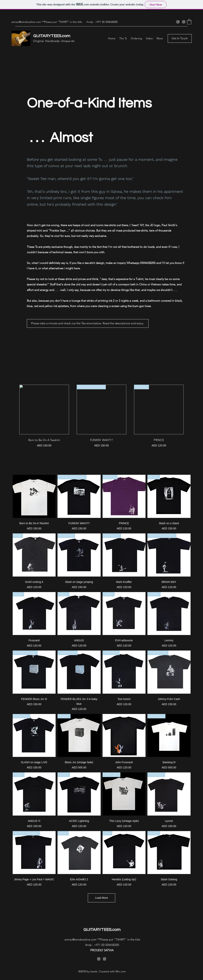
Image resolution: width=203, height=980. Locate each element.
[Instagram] (178, 22)
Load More (101, 898)
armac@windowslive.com (26, 22)
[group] (102, 416)
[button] (189, 22)
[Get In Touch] (180, 38)
